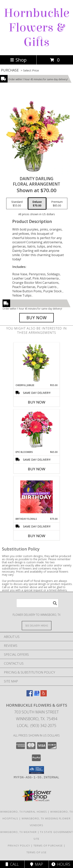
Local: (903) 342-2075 (37, 726)
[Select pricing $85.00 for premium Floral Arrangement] (57, 204)
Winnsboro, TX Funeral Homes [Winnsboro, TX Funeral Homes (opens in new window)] (24, 812)
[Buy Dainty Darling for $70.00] (37, 318)
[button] (36, 770)
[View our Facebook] (30, 695)
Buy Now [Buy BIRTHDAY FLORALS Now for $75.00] (37, 536)
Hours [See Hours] (61, 864)
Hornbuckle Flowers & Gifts (37, 28)
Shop (18, 60)
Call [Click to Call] (12, 864)
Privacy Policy (19, 846)
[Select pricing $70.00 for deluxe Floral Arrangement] (37, 204)
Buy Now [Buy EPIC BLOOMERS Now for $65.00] (37, 469)
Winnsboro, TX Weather (18, 832)
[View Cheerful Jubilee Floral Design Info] (36, 363)
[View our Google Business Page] (37, 695)
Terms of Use (37, 852)
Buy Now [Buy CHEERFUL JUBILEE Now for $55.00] (37, 402)
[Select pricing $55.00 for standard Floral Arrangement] (17, 204)
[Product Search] (37, 603)
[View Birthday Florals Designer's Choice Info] (36, 497)
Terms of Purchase (48, 846)
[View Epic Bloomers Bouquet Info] (36, 430)
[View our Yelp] (44, 695)
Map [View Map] (37, 864)
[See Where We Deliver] (37, 625)
